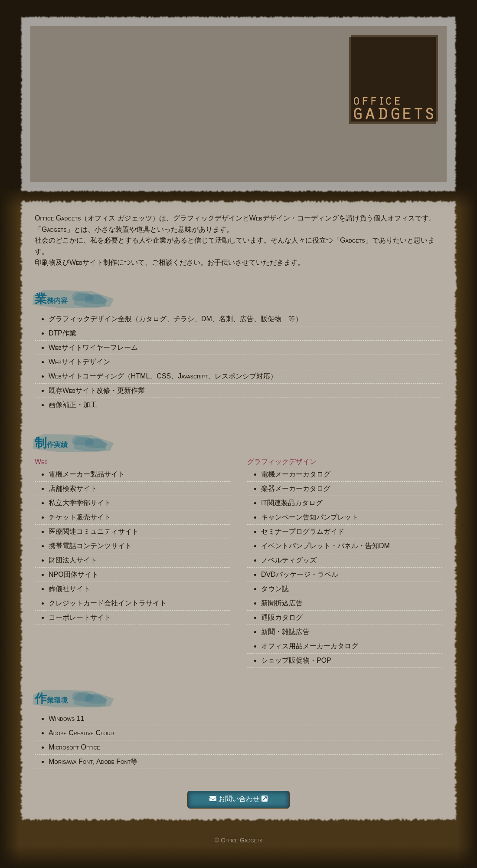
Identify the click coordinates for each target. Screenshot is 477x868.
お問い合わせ (239, 799)
